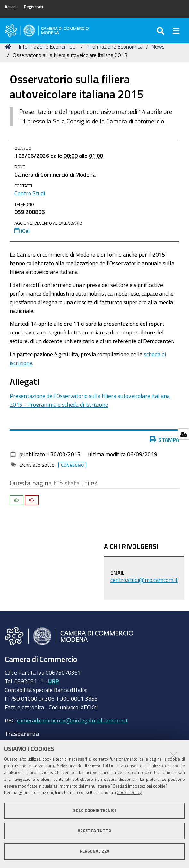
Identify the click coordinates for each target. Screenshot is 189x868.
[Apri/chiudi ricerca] (161, 30)
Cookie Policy (129, 792)
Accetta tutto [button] (94, 831)
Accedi (11, 7)
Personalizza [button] (95, 851)
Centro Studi (30, 193)
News (158, 47)
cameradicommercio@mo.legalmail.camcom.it (72, 720)
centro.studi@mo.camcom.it (144, 580)
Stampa (165, 440)
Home (9, 47)
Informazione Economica (47, 47)
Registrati (34, 7)
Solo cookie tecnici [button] (94, 810)
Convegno (72, 465)
